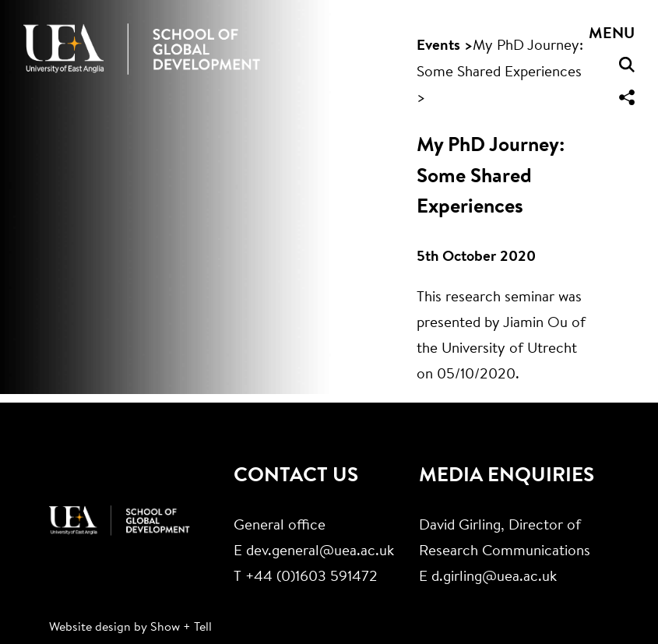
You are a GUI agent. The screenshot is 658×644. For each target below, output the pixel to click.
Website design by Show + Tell (130, 628)
